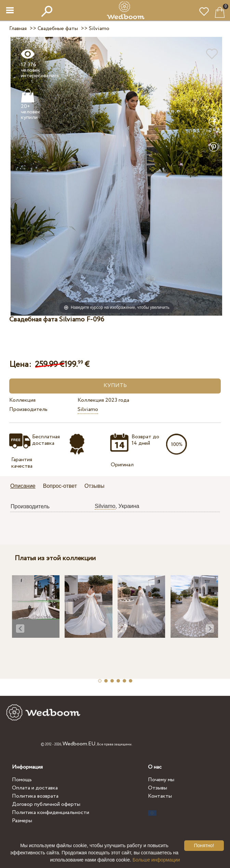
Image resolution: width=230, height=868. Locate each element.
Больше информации (156, 860)
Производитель (28, 409)
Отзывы (158, 788)
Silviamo (88, 409)
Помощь (22, 780)
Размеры (22, 821)
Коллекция (22, 400)
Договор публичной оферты (46, 804)
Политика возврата (35, 796)
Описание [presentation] (23, 486)
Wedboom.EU (79, 744)
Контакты (160, 796)
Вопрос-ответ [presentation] (60, 486)
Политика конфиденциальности (51, 812)
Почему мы (161, 780)
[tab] (25, 487)
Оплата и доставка (35, 788)
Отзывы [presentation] (94, 486)
